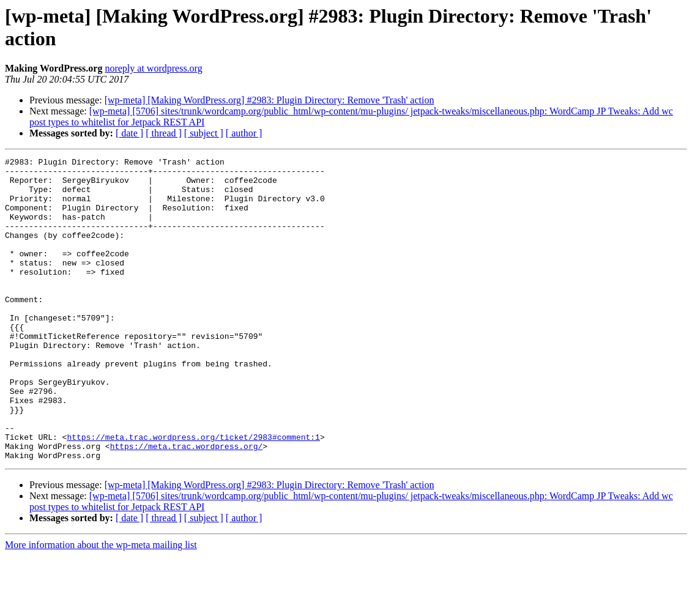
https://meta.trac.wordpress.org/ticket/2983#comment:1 (193, 494)
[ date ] (129, 133)
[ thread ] (164, 133)
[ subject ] (204, 133)
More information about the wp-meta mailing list (101, 605)
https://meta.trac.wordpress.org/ (187, 505)
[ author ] (244, 133)
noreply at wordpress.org (153, 68)
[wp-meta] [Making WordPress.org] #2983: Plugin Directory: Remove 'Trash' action (270, 100)
